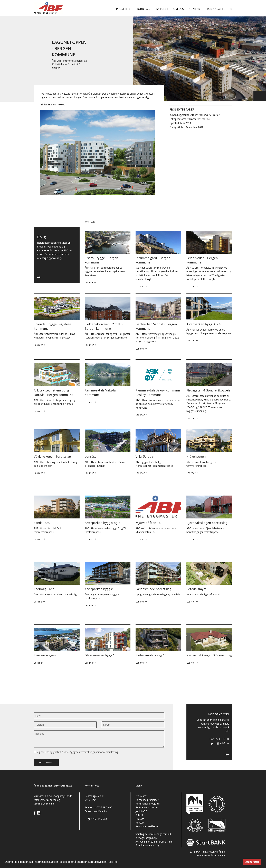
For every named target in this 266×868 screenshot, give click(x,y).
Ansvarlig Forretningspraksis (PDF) (154, 842)
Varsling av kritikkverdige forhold (153, 834)
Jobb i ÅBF (144, 9)
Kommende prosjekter (148, 804)
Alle (93, 222)
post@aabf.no (220, 743)
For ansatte (216, 9)
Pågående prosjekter (147, 800)
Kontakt (195, 9)
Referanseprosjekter (147, 807)
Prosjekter (124, 9)
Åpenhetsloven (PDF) (147, 845)
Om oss (179, 9)
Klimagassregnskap (146, 838)
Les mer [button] (113, 862)
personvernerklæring (107, 752)
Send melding (46, 762)
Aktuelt (162, 9)
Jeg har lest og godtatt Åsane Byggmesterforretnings (76, 752)
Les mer (90, 282)
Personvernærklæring (147, 826)
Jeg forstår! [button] (252, 862)
